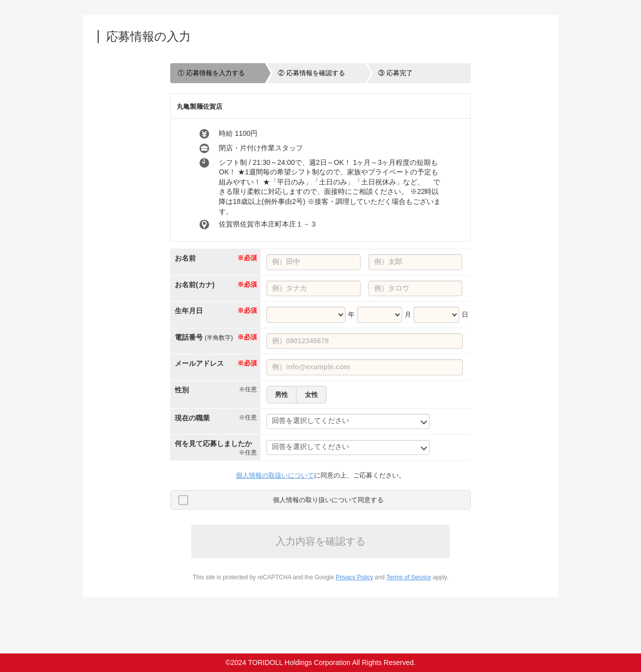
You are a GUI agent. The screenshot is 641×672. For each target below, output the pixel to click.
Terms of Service (408, 577)
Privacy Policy (354, 577)
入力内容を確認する (320, 541)
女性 (311, 395)
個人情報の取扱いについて (275, 475)
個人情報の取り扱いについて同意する (328, 500)
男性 (281, 395)
